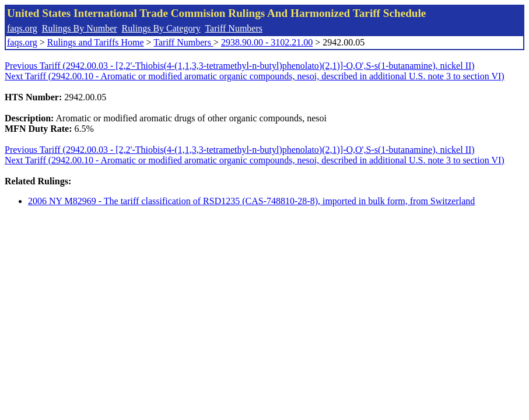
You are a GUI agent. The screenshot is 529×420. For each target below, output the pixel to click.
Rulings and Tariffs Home (96, 42)
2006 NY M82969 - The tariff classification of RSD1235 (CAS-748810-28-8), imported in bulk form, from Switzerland (251, 201)
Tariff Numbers (234, 28)
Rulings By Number (80, 28)
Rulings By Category (161, 28)
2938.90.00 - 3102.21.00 (267, 42)
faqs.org (22, 28)
